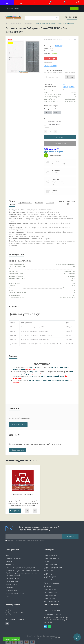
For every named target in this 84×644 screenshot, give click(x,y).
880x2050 (48, 112)
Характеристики (25, 202)
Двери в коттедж (50, 595)
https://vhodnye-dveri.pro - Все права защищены (42, 636)
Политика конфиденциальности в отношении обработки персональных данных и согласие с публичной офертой (23, 573)
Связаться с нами (12, 581)
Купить (70, 77)
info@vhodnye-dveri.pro (53, 614)
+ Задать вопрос (18, 450)
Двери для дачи (49, 598)
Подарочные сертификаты (15, 593)
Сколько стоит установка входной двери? (20, 567)
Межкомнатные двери (52, 583)
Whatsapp (49, 626)
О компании (10, 564)
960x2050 (57, 112)
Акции (8, 596)
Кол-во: (47, 128)
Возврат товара (11, 584)
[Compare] (75, 39)
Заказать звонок (72, 19)
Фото (7, 555)
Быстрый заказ (60, 143)
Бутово (46, 561)
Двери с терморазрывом (53, 567)
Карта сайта (10, 587)
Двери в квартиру (50, 555)
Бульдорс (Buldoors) (51, 580)
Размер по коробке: (51, 109)
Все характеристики (69, 85)
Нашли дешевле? (50, 66)
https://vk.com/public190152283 (7, 623)
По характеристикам (51, 601)
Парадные (47, 586)
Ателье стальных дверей (23, 494)
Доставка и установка (13, 558)
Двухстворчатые (50, 589)
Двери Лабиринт (16, 23)
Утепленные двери (51, 592)
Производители (11, 590)
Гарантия (56, 179)
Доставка (56, 161)
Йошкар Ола (48, 570)
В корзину (60, 137)
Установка (56, 170)
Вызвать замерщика (12, 639)
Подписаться (70, 536)
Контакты (9, 561)
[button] (35, 3)
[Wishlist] (69, 39)
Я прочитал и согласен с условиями (26, 540)
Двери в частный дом (52, 558)
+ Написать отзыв (18, 424)
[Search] (57, 18)
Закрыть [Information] (74, 9)
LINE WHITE (29, 23)
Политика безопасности (22, 540)
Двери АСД (48, 573)
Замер (54, 190)
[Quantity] (50, 131)
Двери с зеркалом (50, 564)
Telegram (45, 626)
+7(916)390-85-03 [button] (52, 610)
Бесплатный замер (12, 578)
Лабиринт (59, 46)
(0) (61, 39)
